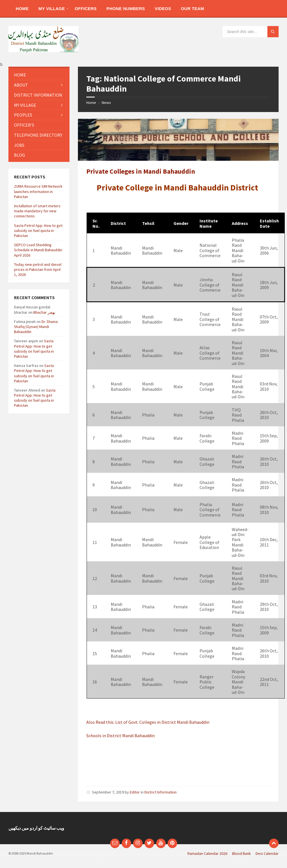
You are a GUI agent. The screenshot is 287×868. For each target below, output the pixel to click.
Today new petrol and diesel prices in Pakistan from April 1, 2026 (38, 269)
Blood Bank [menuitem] (241, 853)
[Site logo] (43, 50)
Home (91, 103)
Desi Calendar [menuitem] (267, 853)
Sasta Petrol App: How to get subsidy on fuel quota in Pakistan (38, 231)
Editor (135, 792)
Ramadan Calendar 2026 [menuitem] (207, 853)
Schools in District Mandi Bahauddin (121, 736)
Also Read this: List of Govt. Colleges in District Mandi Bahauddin (148, 722)
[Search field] (251, 32)
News (106, 103)
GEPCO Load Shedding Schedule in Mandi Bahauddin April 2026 (38, 250)
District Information (160, 792)
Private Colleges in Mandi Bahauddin (141, 171)
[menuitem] (22, 8)
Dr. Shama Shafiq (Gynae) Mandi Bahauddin (36, 327)
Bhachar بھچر (44, 312)
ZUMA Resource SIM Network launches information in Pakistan (38, 191)
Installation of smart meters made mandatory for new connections (37, 211)
